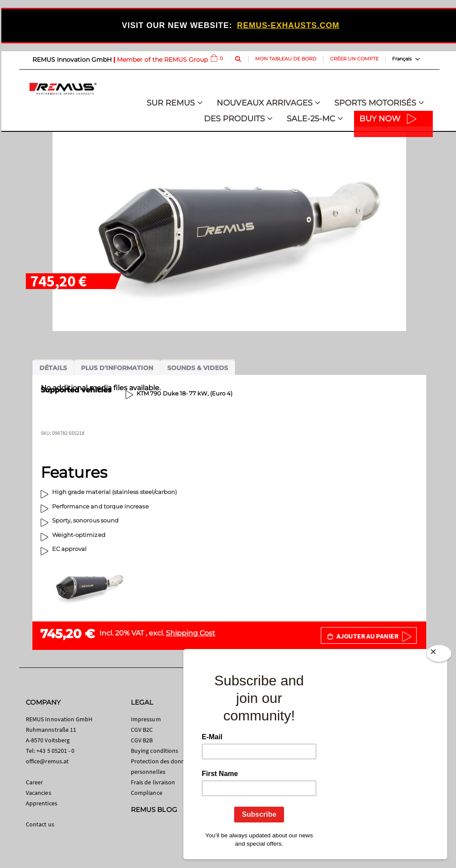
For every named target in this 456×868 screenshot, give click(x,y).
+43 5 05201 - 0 (55, 751)
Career (34, 782)
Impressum (146, 719)
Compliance (147, 793)
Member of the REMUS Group (162, 60)
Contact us (40, 824)
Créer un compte (354, 59)
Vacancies (39, 793)
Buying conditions (154, 751)
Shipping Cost (191, 633)
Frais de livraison (153, 782)
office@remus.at (47, 761)
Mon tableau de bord (286, 59)
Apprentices (42, 803)
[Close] (439, 655)
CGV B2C (142, 730)
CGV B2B (142, 740)
